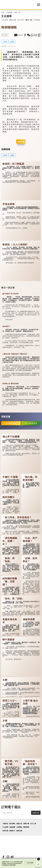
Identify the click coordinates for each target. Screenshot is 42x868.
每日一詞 (17, 12)
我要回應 (21, 142)
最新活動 (19, 831)
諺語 (12, 42)
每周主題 (5, 831)
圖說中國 (13, 20)
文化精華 (9, 12)
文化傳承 (5, 20)
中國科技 (5, 824)
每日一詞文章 (8, 288)
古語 (5, 42)
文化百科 (21, 20)
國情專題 (26, 827)
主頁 (3, 12)
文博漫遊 (37, 20)
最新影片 (12, 831)
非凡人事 (33, 824)
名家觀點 (19, 827)
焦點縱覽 (12, 827)
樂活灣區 (12, 824)
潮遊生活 (19, 824)
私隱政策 (6, 865)
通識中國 (26, 824)
